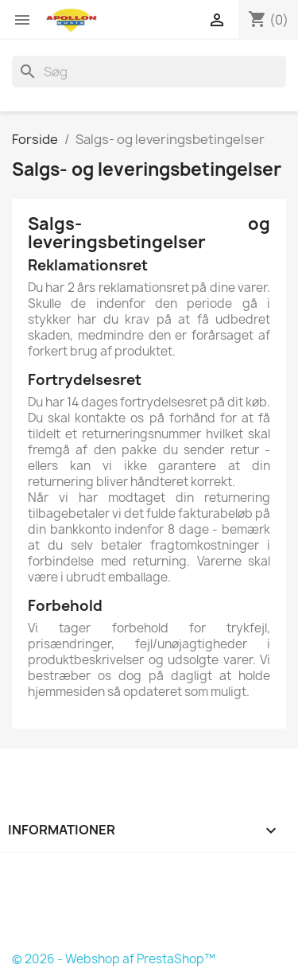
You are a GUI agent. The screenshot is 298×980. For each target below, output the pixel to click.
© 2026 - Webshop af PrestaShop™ (114, 959)
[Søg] (149, 72)
